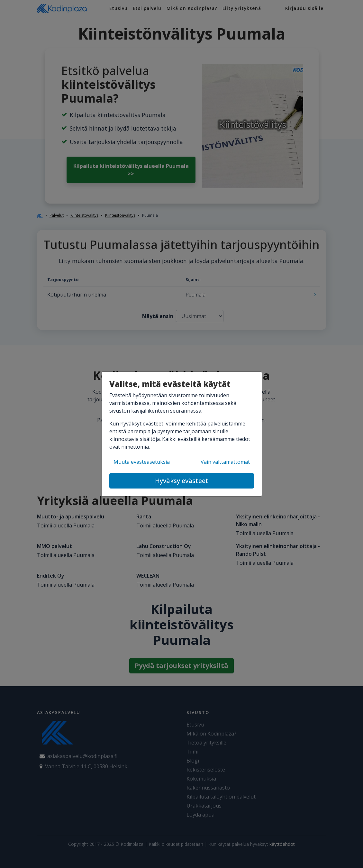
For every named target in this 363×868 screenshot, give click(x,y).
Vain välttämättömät (225, 462)
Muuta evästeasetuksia (142, 462)
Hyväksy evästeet (182, 481)
